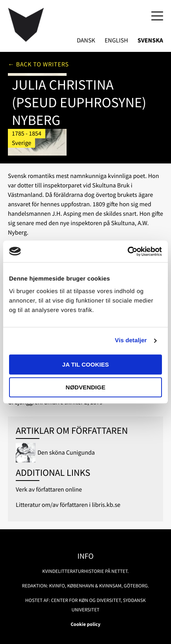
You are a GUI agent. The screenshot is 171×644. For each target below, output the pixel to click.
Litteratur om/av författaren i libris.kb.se (68, 505)
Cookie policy (85, 624)
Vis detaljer (131, 340)
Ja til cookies (85, 364)
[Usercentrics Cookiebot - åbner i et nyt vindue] (127, 251)
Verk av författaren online (49, 490)
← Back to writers (38, 64)
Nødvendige (86, 387)
